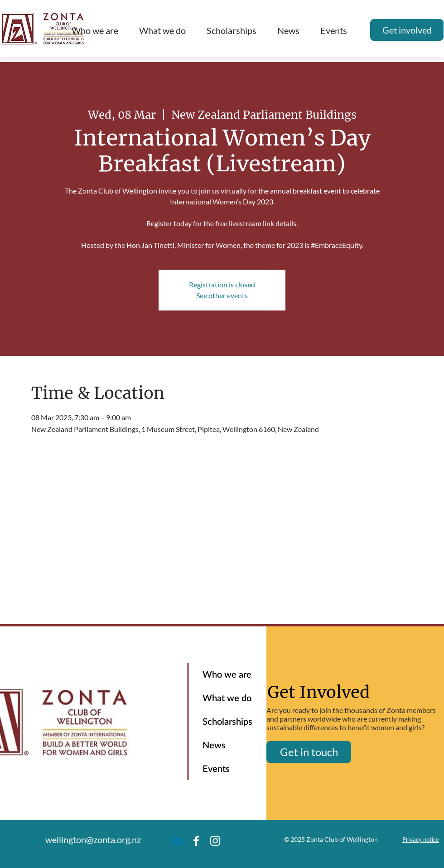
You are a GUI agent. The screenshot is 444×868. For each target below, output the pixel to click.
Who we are (227, 675)
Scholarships (227, 722)
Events (216, 769)
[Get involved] (407, 30)
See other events (222, 295)
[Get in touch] (309, 752)
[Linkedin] (177, 841)
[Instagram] (215, 841)
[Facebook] (196, 841)
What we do (227, 698)
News (214, 746)
